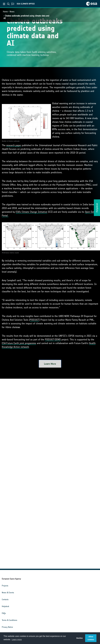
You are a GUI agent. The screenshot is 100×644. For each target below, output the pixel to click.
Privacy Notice (7, 627)
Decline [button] (80, 638)
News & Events (8, 593)
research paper (14, 145)
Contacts (5, 599)
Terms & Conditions (10, 620)
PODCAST (34, 320)
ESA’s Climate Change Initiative (31, 212)
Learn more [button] (17, 640)
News (12, 12)
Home (5, 12)
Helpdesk (5, 606)
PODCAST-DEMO (53, 339)
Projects (5, 586)
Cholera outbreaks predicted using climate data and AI (26, 17)
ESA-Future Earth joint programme (19, 343)
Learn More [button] (50, 364)
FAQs (4, 613)
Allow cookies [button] (91, 638)
